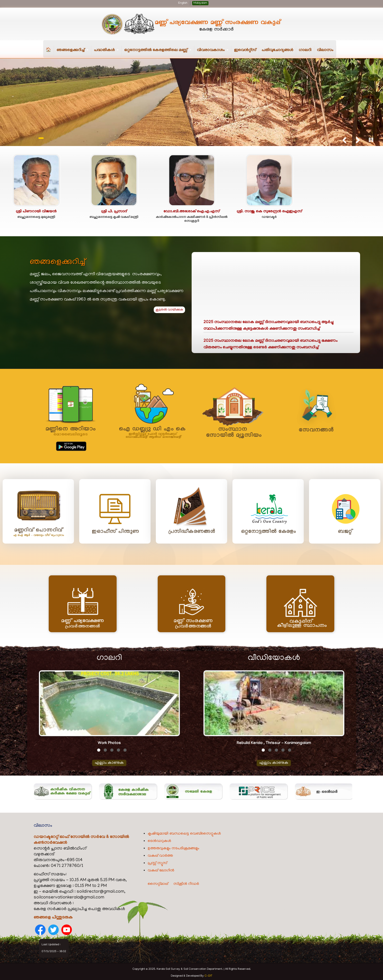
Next (357, 139)
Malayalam (200, 3)
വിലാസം (325, 50)
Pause (371, 139)
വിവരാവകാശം (214, 53)
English (183, 3)
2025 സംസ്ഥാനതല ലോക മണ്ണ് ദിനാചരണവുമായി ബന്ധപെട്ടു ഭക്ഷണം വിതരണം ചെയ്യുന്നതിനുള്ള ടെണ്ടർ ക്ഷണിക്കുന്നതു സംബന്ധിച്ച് (270, 346)
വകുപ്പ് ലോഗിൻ (161, 869)
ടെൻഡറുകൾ (159, 840)
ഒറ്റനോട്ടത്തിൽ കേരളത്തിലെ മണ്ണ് (159, 53)
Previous (344, 139)
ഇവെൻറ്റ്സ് (245, 50)
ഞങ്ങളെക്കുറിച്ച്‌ (74, 53)
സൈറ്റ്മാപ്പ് (158, 883)
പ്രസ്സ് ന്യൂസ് (157, 862)
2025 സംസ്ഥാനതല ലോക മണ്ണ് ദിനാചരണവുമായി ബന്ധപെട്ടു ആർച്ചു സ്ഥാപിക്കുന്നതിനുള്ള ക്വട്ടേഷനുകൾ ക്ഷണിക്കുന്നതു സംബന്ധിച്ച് (268, 327)
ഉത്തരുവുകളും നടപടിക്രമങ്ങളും (173, 847)
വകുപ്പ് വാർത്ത (160, 855)
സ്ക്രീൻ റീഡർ (186, 883)
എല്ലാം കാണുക (109, 762)
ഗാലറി (305, 50)
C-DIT (208, 975)
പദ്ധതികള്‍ (108, 53)
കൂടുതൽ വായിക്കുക (169, 309)
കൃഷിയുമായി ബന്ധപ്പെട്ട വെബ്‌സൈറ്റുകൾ (184, 832)
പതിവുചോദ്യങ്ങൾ (277, 50)
